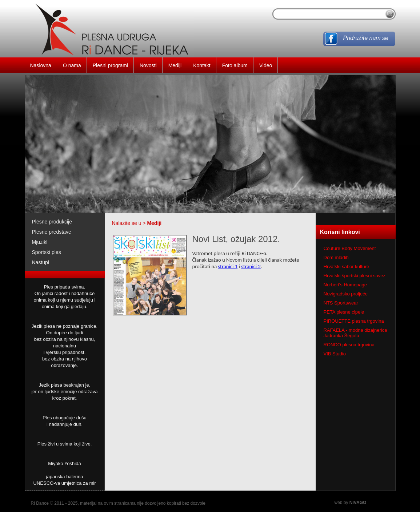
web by (351, 503)
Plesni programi (110, 65)
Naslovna (41, 65)
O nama (72, 65)
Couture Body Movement (350, 248)
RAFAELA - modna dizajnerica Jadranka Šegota (355, 333)
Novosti (148, 65)
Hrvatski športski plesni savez (355, 276)
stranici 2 (251, 266)
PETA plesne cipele (344, 312)
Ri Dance (40, 503)
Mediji (175, 65)
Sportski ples (47, 252)
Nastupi (41, 262)
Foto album (235, 65)
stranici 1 (228, 266)
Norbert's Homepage (345, 285)
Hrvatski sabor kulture (347, 267)
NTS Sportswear (341, 303)
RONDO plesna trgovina (349, 345)
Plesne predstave (52, 232)
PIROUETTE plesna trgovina (354, 321)
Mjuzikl (40, 242)
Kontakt (202, 65)
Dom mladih (336, 257)
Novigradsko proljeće (346, 294)
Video (266, 65)
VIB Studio (335, 354)
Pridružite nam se (366, 38)
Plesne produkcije (52, 222)
